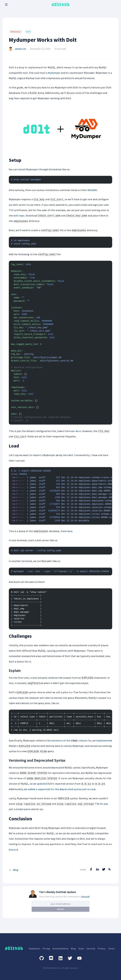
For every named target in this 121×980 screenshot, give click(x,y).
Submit (60, 909)
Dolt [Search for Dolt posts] (28, 32)
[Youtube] (79, 958)
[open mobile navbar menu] (6, 4)
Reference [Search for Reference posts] (16, 32)
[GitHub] (42, 958)
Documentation (61, 949)
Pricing (46, 949)
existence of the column (69, 740)
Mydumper (54, 73)
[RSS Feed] (109, 872)
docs (78, 431)
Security (91, 949)
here (70, 531)
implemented (104, 740)
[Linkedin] (60, 958)
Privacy (102, 949)
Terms (111, 949)
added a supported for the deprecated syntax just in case (62, 789)
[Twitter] (70, 958)
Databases (35, 949)
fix (102, 804)
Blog (13, 870)
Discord (13, 850)
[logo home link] (60, 5)
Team (81, 949)
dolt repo (19, 216)
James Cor (20, 49)
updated (42, 784)
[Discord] (51, 958)
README (92, 190)
